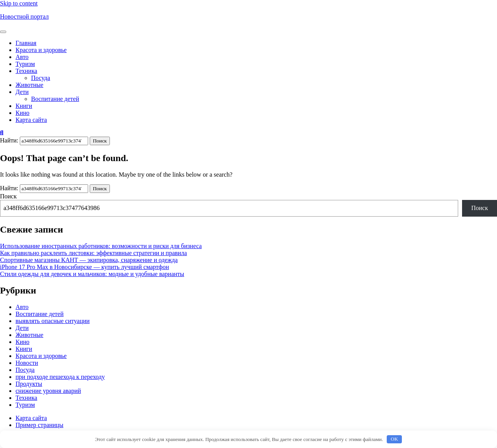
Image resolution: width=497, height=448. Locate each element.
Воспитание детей (55, 99)
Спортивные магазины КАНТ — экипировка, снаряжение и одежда (89, 260)
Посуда (41, 78)
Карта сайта (31, 120)
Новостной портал (24, 16)
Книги (24, 106)
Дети (22, 92)
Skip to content (19, 3)
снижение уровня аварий (48, 391)
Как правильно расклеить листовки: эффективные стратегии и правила (93, 253)
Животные (30, 85)
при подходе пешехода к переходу (60, 377)
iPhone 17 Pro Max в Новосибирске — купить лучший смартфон (84, 267)
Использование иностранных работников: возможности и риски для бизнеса (101, 246)
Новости (27, 363)
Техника (26, 71)
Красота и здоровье (41, 50)
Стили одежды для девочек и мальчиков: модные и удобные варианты (92, 274)
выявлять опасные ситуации (53, 321)
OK (394, 439)
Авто (22, 57)
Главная (26, 43)
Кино (23, 113)
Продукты (29, 384)
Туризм (25, 64)
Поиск (8, 196)
